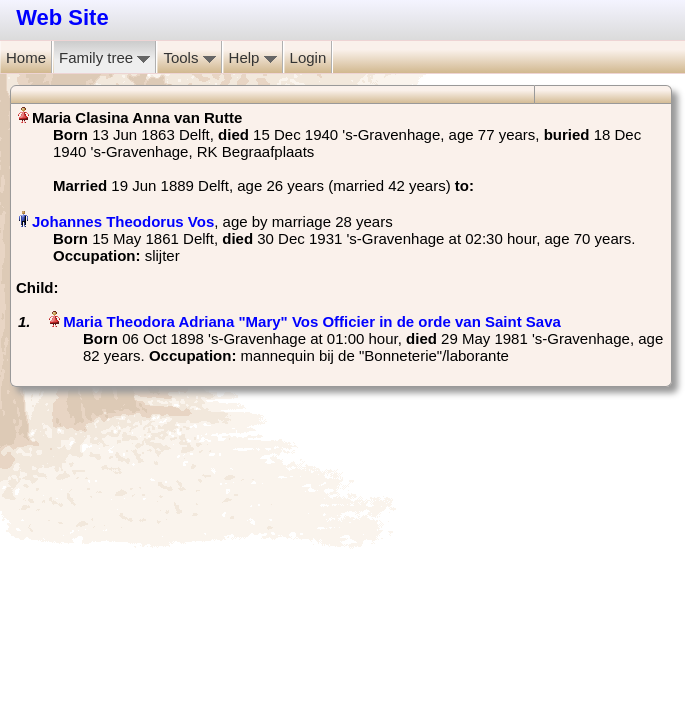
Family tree (104, 57)
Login (308, 57)
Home (26, 57)
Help (253, 57)
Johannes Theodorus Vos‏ (123, 221)
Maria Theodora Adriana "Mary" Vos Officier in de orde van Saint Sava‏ (312, 321)
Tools (189, 57)
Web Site (62, 17)
